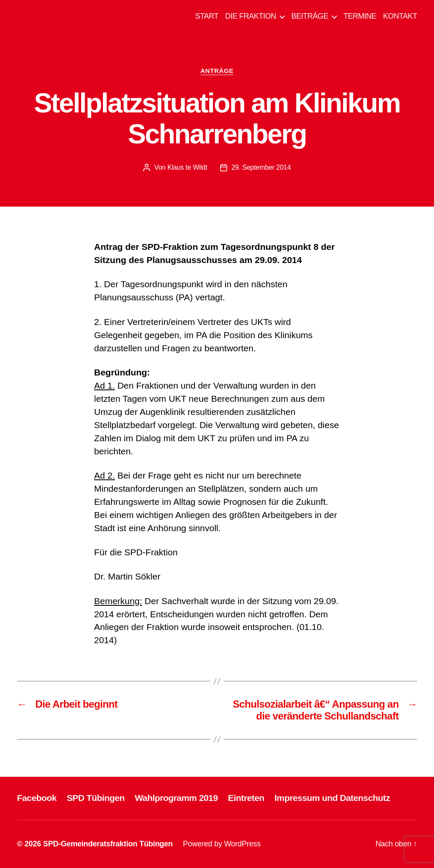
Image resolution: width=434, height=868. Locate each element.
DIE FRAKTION (250, 16)
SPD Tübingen (96, 798)
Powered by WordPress (222, 844)
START (207, 16)
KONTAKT (400, 16)
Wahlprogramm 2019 (176, 798)
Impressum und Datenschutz (332, 798)
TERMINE (360, 16)
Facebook (37, 798)
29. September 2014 (261, 167)
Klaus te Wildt (187, 167)
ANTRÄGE (217, 71)
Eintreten (246, 798)
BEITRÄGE (310, 16)
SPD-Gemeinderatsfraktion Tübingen (108, 844)
